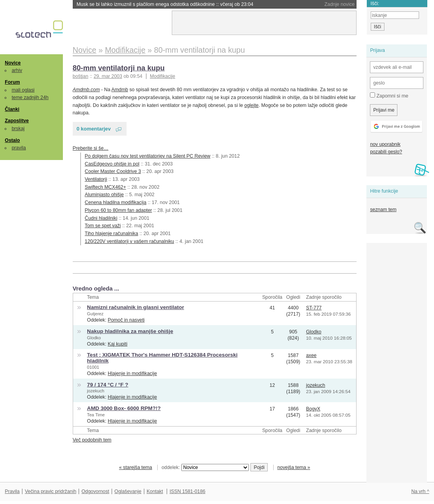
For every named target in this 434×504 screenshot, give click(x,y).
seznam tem (383, 210)
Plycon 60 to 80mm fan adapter (119, 210)
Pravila (12, 491)
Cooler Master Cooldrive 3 (113, 171)
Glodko (94, 338)
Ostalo (12, 140)
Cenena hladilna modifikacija (116, 202)
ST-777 (314, 308)
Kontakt (155, 491)
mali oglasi (23, 90)
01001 (93, 367)
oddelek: (205, 467)
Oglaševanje (128, 491)
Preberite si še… (91, 148)
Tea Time (96, 415)
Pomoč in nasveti (126, 320)
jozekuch (96, 391)
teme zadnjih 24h (30, 97)
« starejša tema (136, 467)
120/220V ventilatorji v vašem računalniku (130, 241)
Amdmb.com (86, 90)
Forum (12, 82)
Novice (13, 63)
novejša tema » (294, 467)
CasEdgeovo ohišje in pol (112, 164)
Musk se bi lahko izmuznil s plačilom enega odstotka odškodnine (165, 4)
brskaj (18, 129)
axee (311, 355)
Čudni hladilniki (101, 218)
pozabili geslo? (386, 152)
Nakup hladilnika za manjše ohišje (130, 331)
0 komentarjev (94, 129)
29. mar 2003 (108, 76)
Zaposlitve (17, 121)
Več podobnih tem (92, 440)
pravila (19, 148)
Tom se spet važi (103, 226)
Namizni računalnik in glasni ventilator (135, 307)
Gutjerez (95, 314)
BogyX (313, 409)
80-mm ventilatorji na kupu (119, 68)
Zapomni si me (389, 96)
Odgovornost (95, 491)
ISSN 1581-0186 (187, 491)
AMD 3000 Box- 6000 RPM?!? (124, 408)
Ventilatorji (96, 179)
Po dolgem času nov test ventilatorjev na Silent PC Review (148, 156)
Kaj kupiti (118, 344)
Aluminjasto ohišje (104, 195)
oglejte (251, 105)
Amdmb (120, 90)
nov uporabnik (385, 144)
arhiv (17, 70)
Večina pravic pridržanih (51, 491)
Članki (12, 109)
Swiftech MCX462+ (106, 187)
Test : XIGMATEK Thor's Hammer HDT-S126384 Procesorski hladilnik (162, 358)
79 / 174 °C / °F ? (108, 385)
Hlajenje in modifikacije (132, 373)
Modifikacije (162, 76)
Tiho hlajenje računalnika (112, 234)
